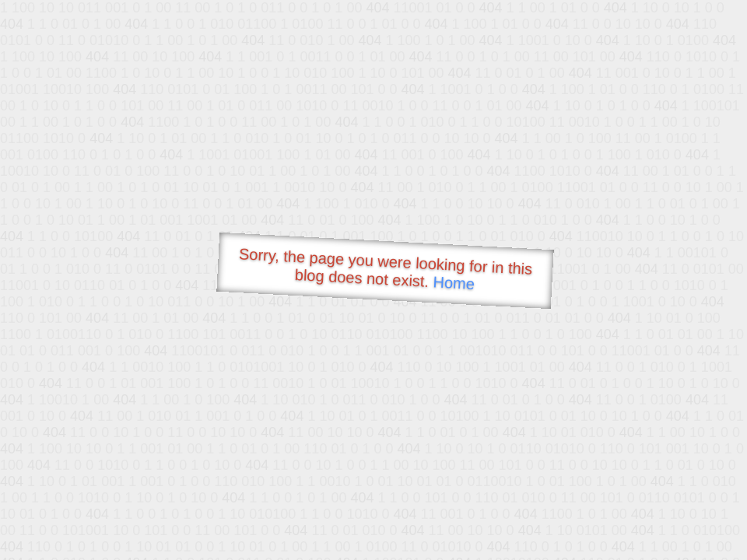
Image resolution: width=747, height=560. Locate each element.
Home (454, 283)
